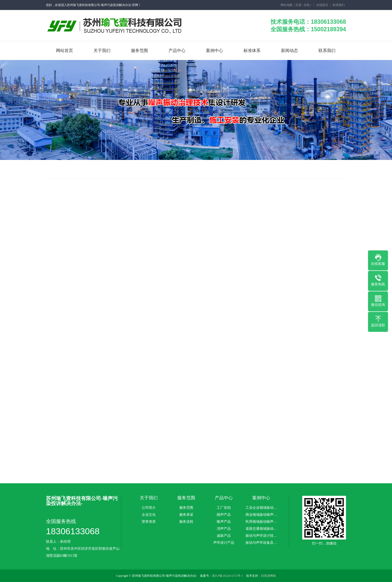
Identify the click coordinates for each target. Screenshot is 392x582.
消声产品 (224, 529)
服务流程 (186, 522)
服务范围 (139, 51)
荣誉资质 (149, 522)
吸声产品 (224, 522)
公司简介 (149, 508)
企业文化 (149, 515)
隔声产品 (224, 515)
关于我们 (102, 51)
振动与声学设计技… (261, 536)
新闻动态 (289, 51)
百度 (298, 5)
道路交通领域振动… (261, 529)
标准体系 (252, 51)
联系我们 (339, 5)
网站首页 (64, 51)
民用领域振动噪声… (261, 522)
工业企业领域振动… (261, 508)
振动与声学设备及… (261, 543)
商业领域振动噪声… (261, 515)
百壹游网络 (268, 576)
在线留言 (322, 5)
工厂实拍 (224, 508)
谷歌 (307, 5)
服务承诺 (186, 515)
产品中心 (177, 51)
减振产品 (224, 536)
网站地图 (286, 5)
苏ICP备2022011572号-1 (227, 576)
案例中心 (214, 51)
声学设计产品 (224, 543)
